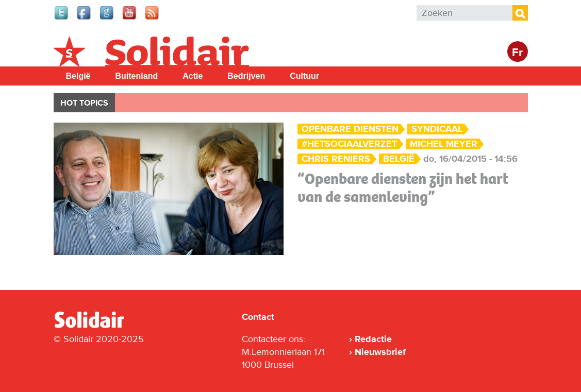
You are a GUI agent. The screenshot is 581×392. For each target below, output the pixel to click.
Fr (517, 53)
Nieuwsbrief (380, 352)
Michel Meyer (444, 144)
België (78, 76)
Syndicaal (437, 129)
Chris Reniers (336, 159)
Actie (193, 76)
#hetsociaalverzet (349, 144)
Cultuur (304, 76)
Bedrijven (246, 76)
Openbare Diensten (350, 129)
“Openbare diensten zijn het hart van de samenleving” (403, 188)
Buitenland (137, 76)
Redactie (373, 339)
